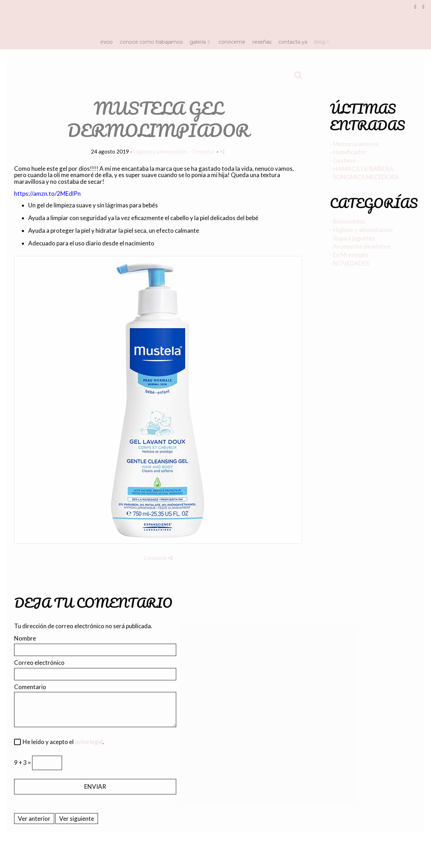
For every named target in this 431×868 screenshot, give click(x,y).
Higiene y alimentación (160, 151)
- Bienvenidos (348, 221)
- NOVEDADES (349, 263)
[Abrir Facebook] (415, 7)
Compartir (158, 558)
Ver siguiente (77, 819)
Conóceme (232, 42)
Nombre (25, 639)
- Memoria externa (354, 144)
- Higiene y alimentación (361, 230)
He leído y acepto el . (62, 742)
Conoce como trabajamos (151, 42)
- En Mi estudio (349, 255)
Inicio (107, 42)
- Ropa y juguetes (352, 238)
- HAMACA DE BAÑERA (362, 169)
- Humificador (348, 152)
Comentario (30, 687)
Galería (198, 42)
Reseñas (262, 42)
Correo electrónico (39, 663)
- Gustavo (343, 160)
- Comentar (202, 151)
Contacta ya (293, 42)
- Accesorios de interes (360, 246)
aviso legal (89, 742)
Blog (320, 42)
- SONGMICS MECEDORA (364, 177)
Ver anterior (34, 819)
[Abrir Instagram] (424, 7)
